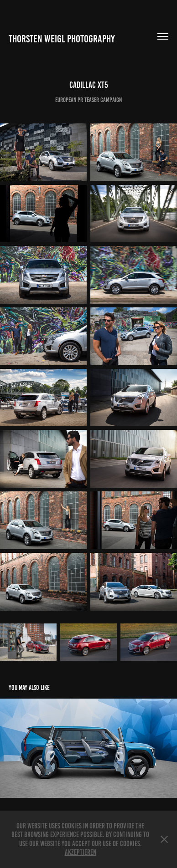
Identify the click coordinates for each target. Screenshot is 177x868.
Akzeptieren (81, 852)
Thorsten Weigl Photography (62, 39)
